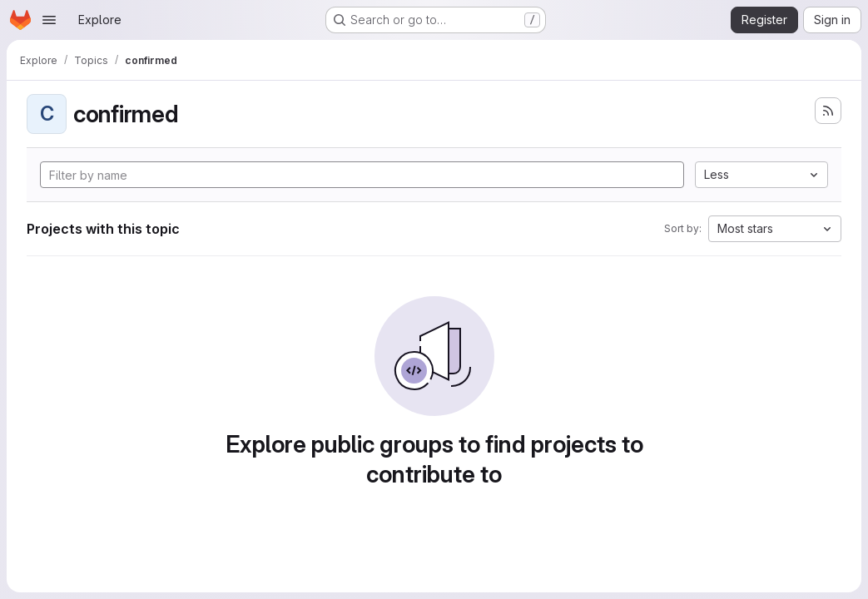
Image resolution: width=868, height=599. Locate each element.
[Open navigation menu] (49, 20)
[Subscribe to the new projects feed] (828, 111)
